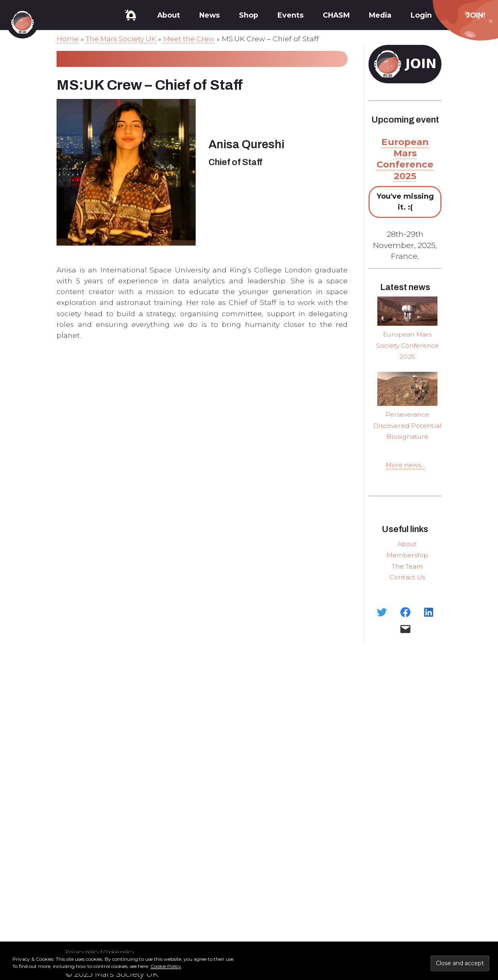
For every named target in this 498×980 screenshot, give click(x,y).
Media (380, 15)
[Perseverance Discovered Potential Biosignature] (407, 388)
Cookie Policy (166, 966)
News (210, 15)
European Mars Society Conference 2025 (407, 345)
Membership (407, 564)
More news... (405, 475)
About (169, 15)
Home (68, 39)
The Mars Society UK (122, 39)
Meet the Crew (192, 39)
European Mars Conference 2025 (405, 159)
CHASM (336, 15)
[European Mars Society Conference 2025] (407, 311)
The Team (407, 575)
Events (290, 15)
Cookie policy (121, 952)
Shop (249, 15)
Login (421, 15)
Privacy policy (83, 952)
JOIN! (476, 15)
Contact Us (407, 586)
